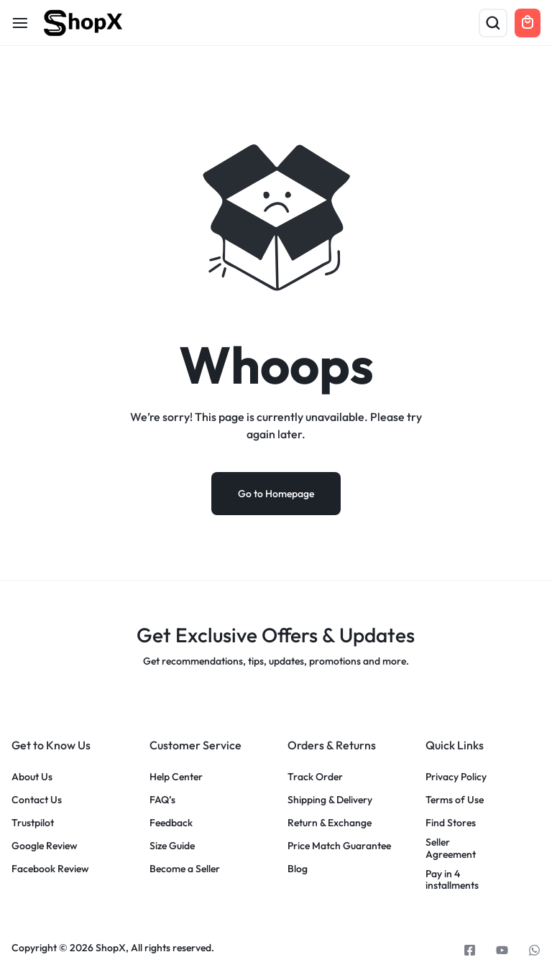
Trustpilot (33, 824)
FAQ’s (162, 801)
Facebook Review (50, 870)
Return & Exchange (330, 824)
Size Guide (172, 847)
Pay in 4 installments (452, 881)
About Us (32, 778)
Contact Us (37, 801)
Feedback (171, 824)
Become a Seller (185, 870)
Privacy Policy (456, 778)
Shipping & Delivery (330, 801)
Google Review (45, 847)
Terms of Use (455, 801)
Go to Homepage (276, 494)
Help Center (176, 778)
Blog (298, 870)
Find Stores (451, 824)
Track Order (315, 778)
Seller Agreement (451, 849)
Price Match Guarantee (339, 847)
